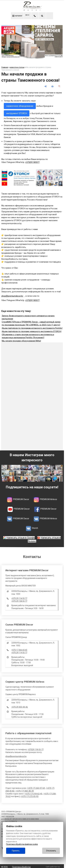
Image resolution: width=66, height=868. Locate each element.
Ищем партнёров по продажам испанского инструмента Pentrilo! (32, 329)
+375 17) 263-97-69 (36, 789)
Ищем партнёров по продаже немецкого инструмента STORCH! (32, 332)
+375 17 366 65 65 (19, 650)
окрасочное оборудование (20, 106)
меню (29, 16)
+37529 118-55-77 (36, 750)
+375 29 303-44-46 (20, 707)
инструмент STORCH (17, 114)
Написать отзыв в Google (21, 538)
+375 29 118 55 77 (19, 599)
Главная (5, 68)
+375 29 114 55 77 (19, 653)
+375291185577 (32, 163)
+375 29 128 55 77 (19, 602)
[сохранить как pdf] (59, 87)
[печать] (52, 87)
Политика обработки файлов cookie (22, 844)
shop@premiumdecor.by (16, 757)
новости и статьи (17, 68)
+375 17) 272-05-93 (30, 797)
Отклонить (51, 851)
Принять (16, 851)
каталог (15, 16)
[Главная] (32, 10)
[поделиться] (46, 87)
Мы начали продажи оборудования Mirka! (21, 341)
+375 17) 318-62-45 (34, 794)
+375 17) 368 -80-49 (25, 791)
